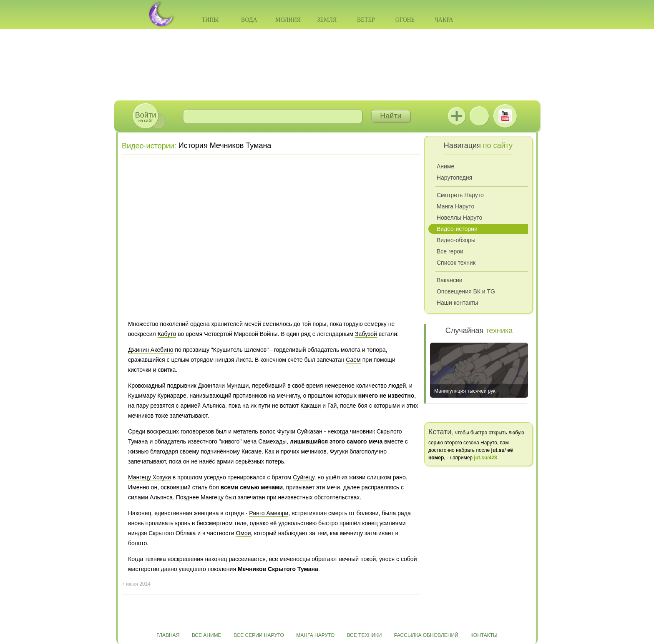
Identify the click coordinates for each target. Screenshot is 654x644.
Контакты (484, 635)
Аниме (445, 166)
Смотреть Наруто (460, 195)
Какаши (311, 406)
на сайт (146, 117)
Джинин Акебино (151, 350)
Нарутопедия (454, 178)
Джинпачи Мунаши (224, 386)
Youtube (505, 116)
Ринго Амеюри (269, 513)
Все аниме (207, 635)
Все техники (364, 635)
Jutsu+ (457, 116)
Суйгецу (303, 477)
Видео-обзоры (456, 240)
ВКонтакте (479, 116)
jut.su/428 (485, 458)
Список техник (456, 263)
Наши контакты (457, 303)
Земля (327, 20)
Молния (288, 20)
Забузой (366, 334)
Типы (210, 20)
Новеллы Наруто (459, 218)
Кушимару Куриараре (157, 396)
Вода (249, 20)
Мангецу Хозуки (150, 477)
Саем (353, 360)
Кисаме (252, 451)
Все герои (450, 251)
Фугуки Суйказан (300, 431)
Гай (332, 406)
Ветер (366, 20)
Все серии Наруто (259, 635)
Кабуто (167, 334)
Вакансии (450, 280)
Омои (243, 533)
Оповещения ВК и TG (466, 291)
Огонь (405, 20)
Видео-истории (148, 146)
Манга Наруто (455, 206)
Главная (168, 635)
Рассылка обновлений (426, 635)
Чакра (444, 20)
